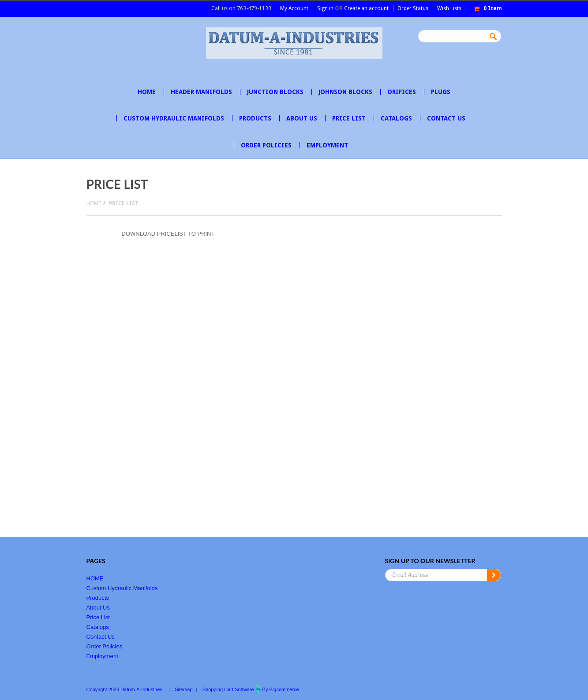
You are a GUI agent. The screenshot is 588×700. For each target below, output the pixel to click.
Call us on (241, 8)
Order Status (413, 8)
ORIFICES (402, 92)
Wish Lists (449, 8)
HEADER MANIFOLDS (201, 92)
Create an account (366, 8)
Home (94, 203)
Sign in (325, 8)
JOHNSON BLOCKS (345, 92)
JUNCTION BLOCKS (275, 92)
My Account (294, 8)
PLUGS (441, 92)
